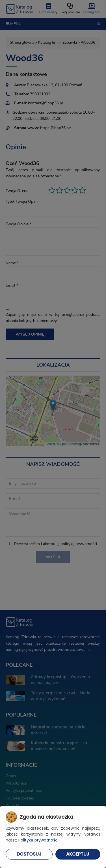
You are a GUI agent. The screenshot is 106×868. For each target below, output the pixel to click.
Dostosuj (29, 854)
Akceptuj (78, 854)
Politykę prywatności (38, 840)
